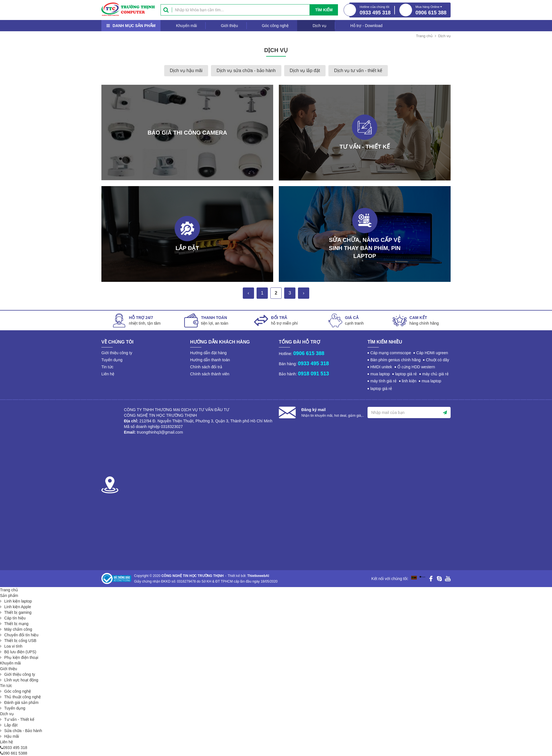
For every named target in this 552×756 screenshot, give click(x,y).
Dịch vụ (320, 26)
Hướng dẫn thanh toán (210, 360)
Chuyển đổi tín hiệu (21, 635)
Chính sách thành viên (210, 374)
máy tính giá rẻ (383, 381)
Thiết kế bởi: (248, 576)
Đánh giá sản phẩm (21, 703)
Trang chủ (424, 36)
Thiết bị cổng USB (20, 641)
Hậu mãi (12, 736)
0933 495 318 (15, 748)
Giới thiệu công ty (117, 353)
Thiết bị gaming (18, 612)
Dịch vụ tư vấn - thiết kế (358, 71)
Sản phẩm (9, 596)
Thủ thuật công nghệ (23, 697)
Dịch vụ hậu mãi (186, 71)
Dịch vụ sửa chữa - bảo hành (246, 71)
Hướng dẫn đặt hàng (208, 353)
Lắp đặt (11, 725)
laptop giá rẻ (406, 374)
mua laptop (380, 374)
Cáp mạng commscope (391, 353)
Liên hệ (108, 374)
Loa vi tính (13, 646)
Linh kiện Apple (18, 607)
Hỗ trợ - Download (366, 26)
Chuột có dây (438, 360)
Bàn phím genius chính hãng (395, 360)
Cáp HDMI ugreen (432, 353)
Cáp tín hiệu (15, 618)
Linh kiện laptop (18, 601)
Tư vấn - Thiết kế (19, 719)
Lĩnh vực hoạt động (21, 680)
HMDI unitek (381, 367)
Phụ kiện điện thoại (21, 657)
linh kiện (409, 381)
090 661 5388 (15, 753)
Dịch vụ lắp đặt (305, 71)
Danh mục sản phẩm (134, 26)
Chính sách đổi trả (206, 367)
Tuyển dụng (112, 360)
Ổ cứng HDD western (416, 367)
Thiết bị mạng (16, 624)
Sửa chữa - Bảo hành (23, 731)
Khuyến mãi (186, 26)
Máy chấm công (18, 629)
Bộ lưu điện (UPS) (20, 652)
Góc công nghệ (275, 26)
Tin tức (107, 367)
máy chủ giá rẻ (435, 374)
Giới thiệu (229, 26)
